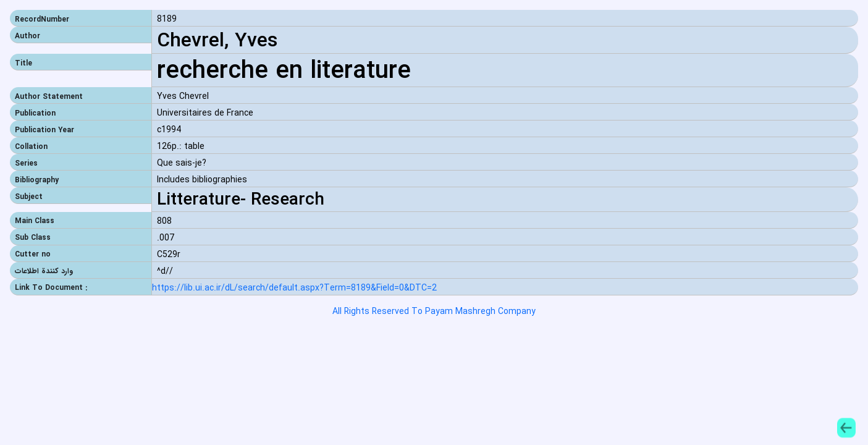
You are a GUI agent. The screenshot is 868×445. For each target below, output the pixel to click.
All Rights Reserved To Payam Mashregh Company (434, 311)
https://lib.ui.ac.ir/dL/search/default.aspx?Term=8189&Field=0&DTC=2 (294, 288)
